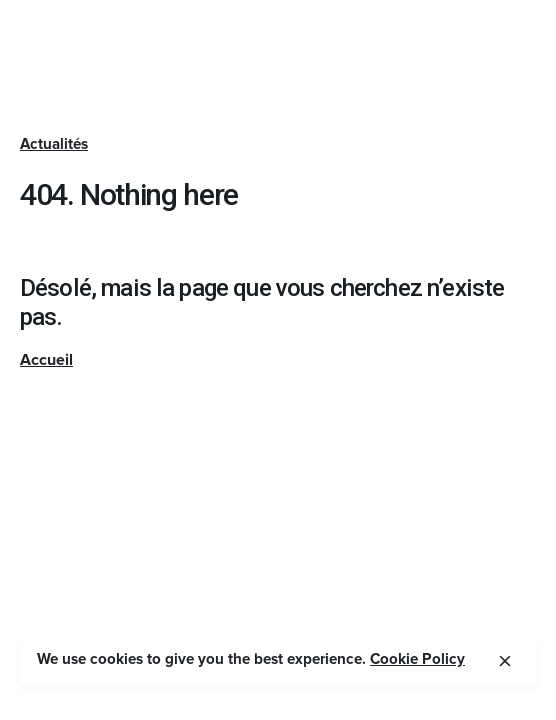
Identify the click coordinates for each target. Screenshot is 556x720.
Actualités (54, 144)
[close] (505, 661)
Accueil (46, 360)
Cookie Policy (417, 659)
